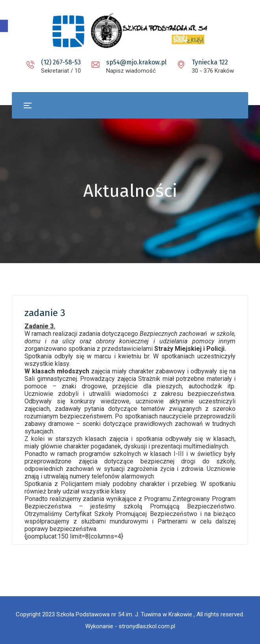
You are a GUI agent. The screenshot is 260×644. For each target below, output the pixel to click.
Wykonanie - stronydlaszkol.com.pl (130, 626)
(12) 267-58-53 (61, 62)
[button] (4, 26)
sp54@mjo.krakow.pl (136, 62)
